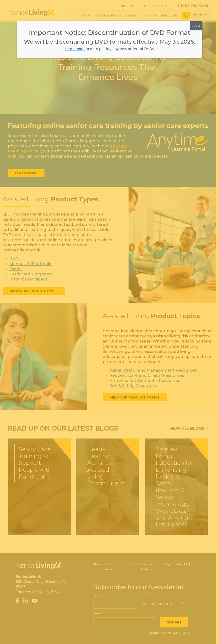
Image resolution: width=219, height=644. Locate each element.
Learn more (75, 49)
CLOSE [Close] (196, 26)
